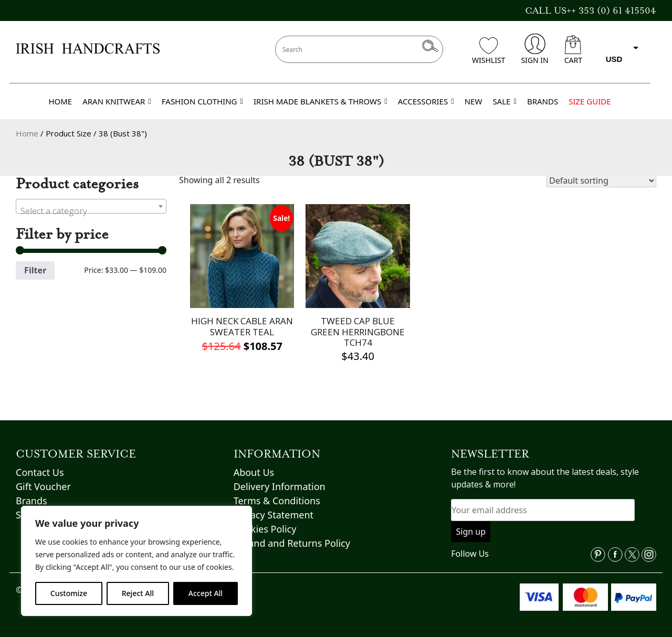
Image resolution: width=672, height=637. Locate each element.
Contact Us (40, 472)
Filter (35, 270)
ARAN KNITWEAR (117, 101)
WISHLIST (489, 51)
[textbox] (91, 211)
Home (27, 133)
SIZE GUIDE (590, 101)
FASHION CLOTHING (202, 101)
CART (573, 50)
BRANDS (543, 101)
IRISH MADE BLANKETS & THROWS (321, 101)
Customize (69, 593)
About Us (254, 472)
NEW (474, 101)
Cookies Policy (265, 529)
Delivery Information (280, 486)
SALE (505, 101)
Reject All (138, 593)
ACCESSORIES (426, 101)
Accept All (206, 593)
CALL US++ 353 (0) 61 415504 (591, 10)
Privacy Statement (274, 515)
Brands (31, 501)
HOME (60, 101)
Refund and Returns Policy (292, 543)
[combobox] (91, 206)
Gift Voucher (43, 486)
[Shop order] (601, 181)
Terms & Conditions (277, 501)
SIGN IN (534, 49)
